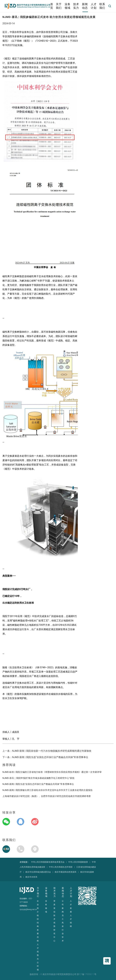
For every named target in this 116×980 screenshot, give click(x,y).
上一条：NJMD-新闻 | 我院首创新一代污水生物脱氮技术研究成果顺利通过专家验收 (47, 751)
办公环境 (38, 964)
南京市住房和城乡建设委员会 (38, 872)
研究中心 (54, 935)
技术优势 (54, 921)
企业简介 (38, 906)
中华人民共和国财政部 (78, 862)
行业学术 (63, 935)
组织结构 (38, 921)
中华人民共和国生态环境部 (61, 867)
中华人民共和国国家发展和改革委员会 (48, 862)
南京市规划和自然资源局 (65, 872)
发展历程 (38, 935)
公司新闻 (63, 906)
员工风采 (63, 921)
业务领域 (46, 906)
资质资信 (54, 906)
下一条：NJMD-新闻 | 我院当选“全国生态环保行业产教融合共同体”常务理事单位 (45, 757)
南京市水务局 (31, 877)
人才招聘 (71, 921)
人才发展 (71, 906)
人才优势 (38, 950)
